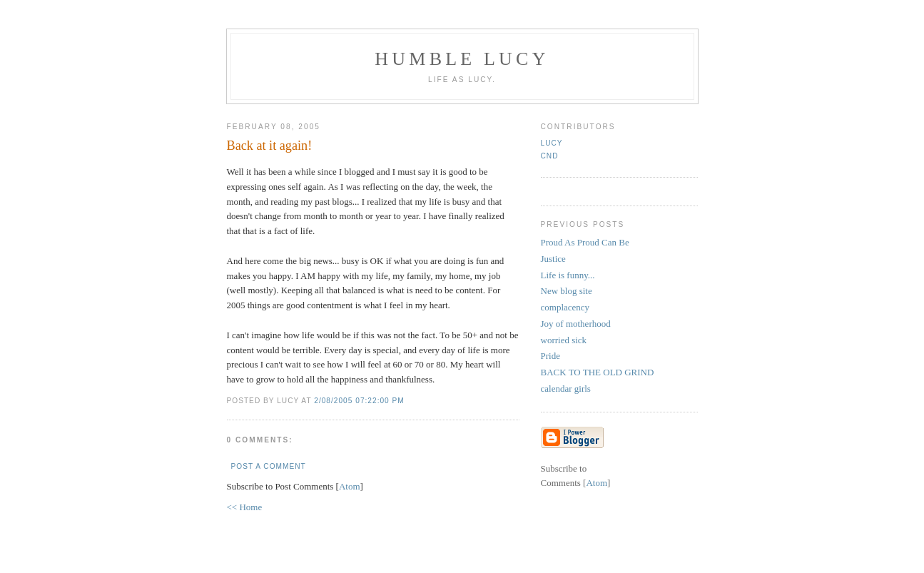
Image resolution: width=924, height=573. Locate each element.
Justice (553, 259)
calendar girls (566, 389)
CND (550, 156)
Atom (350, 486)
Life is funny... (568, 275)
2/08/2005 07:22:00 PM (359, 401)
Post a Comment (269, 466)
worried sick (564, 340)
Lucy (552, 143)
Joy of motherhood (576, 324)
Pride (550, 356)
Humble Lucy (462, 59)
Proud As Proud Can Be (585, 242)
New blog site (567, 291)
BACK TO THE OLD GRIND (598, 372)
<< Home (245, 507)
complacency (565, 307)
